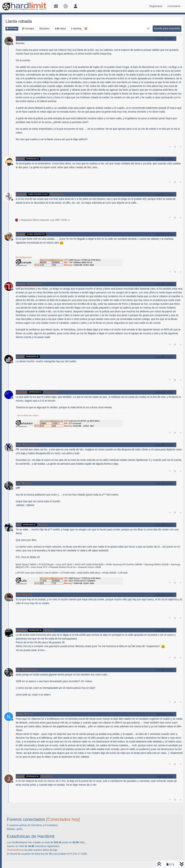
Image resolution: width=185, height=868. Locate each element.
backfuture (21, 630)
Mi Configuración (24, 257)
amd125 (20, 357)
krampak (20, 234)
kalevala (20, 159)
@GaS (43, 525)
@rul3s (27, 595)
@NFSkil (47, 776)
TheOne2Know (15, 850)
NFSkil (19, 714)
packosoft (21, 194)
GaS (18, 483)
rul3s (18, 525)
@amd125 (51, 392)
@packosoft (34, 284)
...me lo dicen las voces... (28, 415)
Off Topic (12, 28)
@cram (49, 630)
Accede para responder (167, 28)
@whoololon (30, 445)
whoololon (21, 392)
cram (18, 38)
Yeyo (18, 445)
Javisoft (20, 776)
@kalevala (57, 194)
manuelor (21, 284)
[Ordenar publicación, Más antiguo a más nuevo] (148, 29)
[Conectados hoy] (63, 819)
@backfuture (29, 670)
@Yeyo (27, 483)
